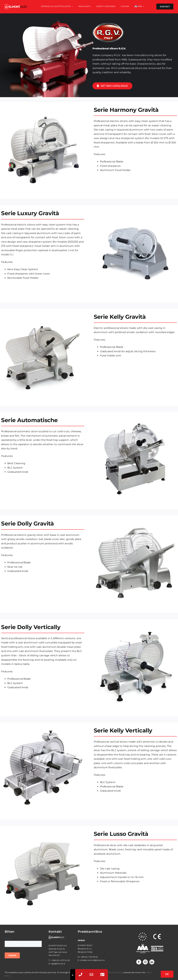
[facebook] (139, 962)
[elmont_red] (16, 5)
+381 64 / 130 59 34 (89, 957)
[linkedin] (152, 962)
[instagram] (145, 962)
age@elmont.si (58, 964)
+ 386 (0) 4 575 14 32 (60, 960)
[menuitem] (139, 7)
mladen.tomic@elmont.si (92, 960)
